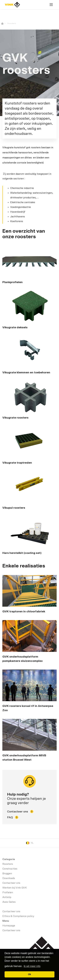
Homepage (12, 5)
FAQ (13, 817)
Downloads (9, 878)
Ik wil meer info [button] (32, 966)
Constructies (10, 869)
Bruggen (7, 873)
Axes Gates (9, 902)
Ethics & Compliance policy (18, 916)
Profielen (8, 892)
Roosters (12, 23)
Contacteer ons (20, 812)
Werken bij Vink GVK (15, 888)
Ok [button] (29, 974)
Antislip (7, 897)
